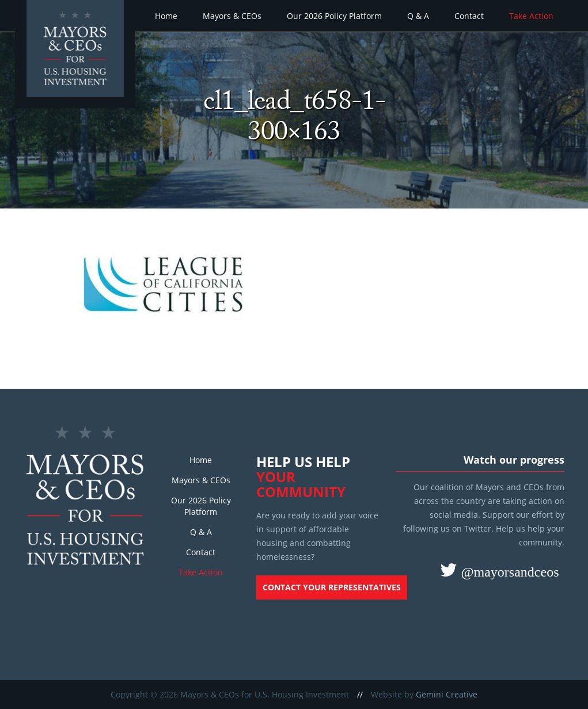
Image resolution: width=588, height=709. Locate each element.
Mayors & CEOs (232, 16)
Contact (469, 16)
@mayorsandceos (508, 571)
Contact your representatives (332, 587)
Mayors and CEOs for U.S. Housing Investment (77, 55)
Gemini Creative (447, 694)
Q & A (418, 16)
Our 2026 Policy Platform (334, 16)
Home (166, 16)
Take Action (531, 16)
